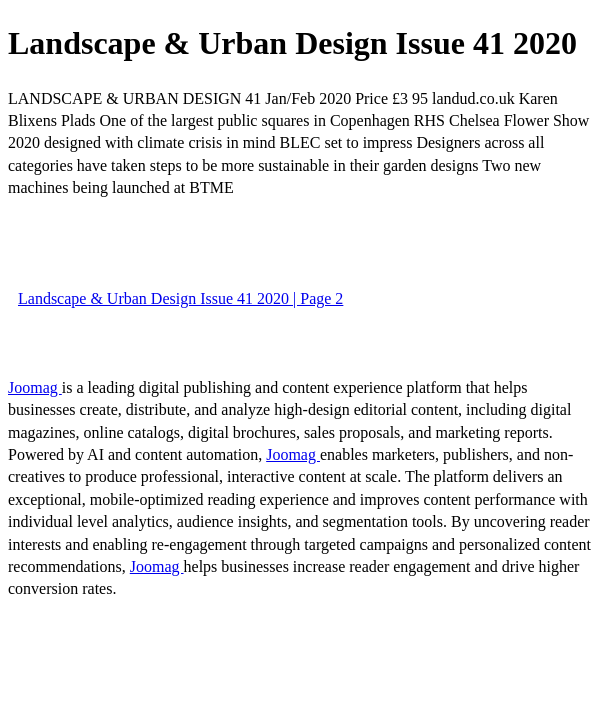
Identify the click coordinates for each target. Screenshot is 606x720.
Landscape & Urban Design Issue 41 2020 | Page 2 (180, 298)
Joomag (35, 387)
